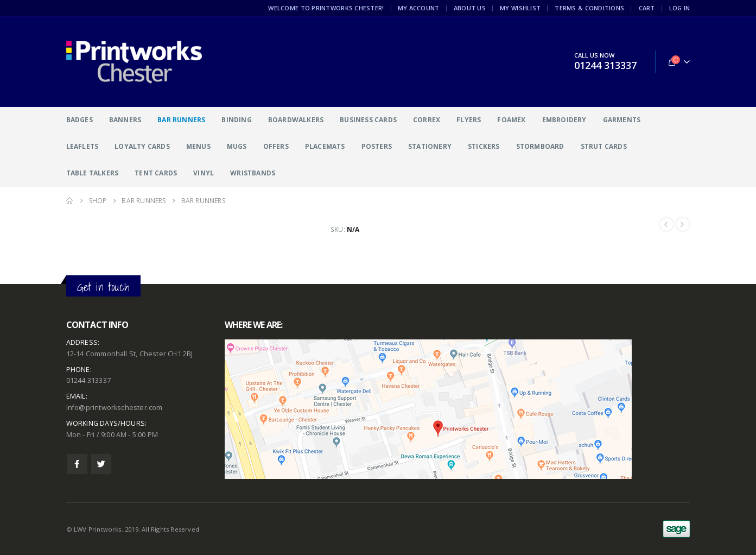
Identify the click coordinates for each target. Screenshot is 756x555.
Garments (622, 120)
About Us (470, 8)
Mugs (237, 146)
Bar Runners (181, 120)
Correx (427, 120)
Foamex (511, 120)
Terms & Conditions (589, 8)
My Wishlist (520, 8)
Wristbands (253, 173)
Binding (236, 120)
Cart (647, 8)
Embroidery (564, 120)
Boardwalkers (296, 120)
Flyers (469, 120)
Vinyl (204, 173)
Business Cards (368, 120)
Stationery (430, 146)
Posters (377, 146)
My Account (419, 8)
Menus (198, 146)
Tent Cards (156, 173)
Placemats (325, 146)
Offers (276, 146)
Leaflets (82, 146)
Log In (680, 8)
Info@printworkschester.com (115, 408)
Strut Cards (604, 146)
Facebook (77, 464)
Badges (80, 120)
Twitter (101, 464)
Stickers (484, 146)
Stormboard (540, 146)
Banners (125, 120)
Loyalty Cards (142, 146)
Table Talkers (93, 173)
